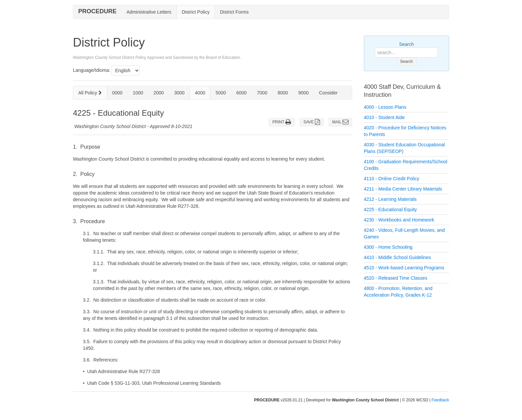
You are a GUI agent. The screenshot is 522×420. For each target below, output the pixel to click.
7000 (262, 93)
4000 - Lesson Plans (385, 107)
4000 (200, 93)
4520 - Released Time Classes (396, 278)
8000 (283, 93)
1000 (138, 93)
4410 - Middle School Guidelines (397, 257)
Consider (328, 93)
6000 (242, 93)
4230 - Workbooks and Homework (399, 220)
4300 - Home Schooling (388, 247)
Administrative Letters (149, 12)
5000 (221, 93)
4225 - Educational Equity (391, 210)
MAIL (340, 122)
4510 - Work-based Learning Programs (404, 268)
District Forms (234, 12)
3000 (179, 93)
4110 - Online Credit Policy (392, 179)
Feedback (440, 400)
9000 (303, 93)
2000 (159, 93)
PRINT (282, 122)
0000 (117, 93)
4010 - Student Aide (384, 117)
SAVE (311, 122)
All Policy (90, 93)
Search (406, 44)
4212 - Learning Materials (390, 199)
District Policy (196, 12)
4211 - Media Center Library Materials (403, 189)
